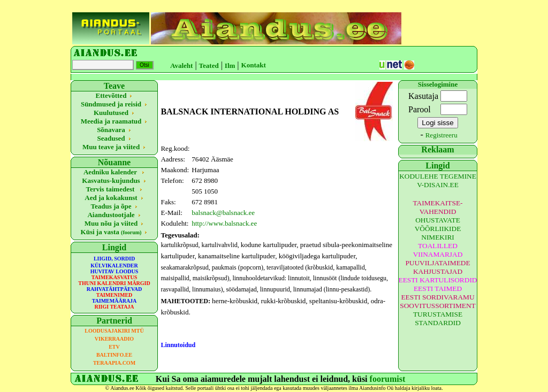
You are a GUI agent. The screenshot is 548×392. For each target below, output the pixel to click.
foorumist (388, 379)
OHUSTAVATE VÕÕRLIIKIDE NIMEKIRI (438, 229)
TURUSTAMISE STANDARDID (438, 318)
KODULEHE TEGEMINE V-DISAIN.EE (438, 180)
